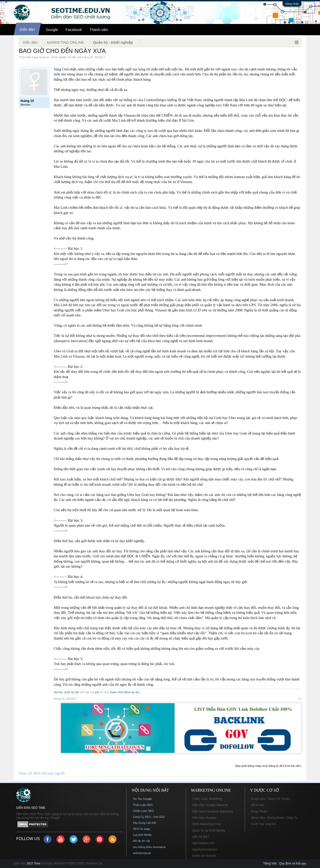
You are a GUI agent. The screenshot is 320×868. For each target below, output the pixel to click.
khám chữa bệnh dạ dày (125, 692)
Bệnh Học (258, 805)
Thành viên (99, 30)
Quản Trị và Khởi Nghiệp (209, 831)
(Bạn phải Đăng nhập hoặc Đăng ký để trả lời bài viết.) (268, 766)
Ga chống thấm (142, 847)
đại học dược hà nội (66, 692)
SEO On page (142, 829)
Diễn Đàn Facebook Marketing (212, 812)
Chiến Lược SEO (143, 811)
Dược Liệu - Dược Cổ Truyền (271, 799)
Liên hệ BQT (201, 837)
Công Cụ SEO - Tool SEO (149, 817)
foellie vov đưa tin (204, 856)
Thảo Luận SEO (143, 805)
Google (52, 30)
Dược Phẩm (259, 812)
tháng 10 (88, 57)
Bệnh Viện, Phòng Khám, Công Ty (274, 818)
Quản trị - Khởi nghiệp (53, 57)
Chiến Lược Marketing (207, 799)
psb (97, 692)
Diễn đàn (27, 29)
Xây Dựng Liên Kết (145, 823)
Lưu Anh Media (142, 835)
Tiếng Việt (270, 864)
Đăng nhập (292, 4)
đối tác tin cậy (141, 841)
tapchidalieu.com (203, 843)
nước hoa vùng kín (264, 824)
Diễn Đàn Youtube (204, 818)
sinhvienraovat (142, 853)
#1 (300, 699)
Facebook (74, 30)
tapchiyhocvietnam (205, 850)
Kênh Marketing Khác (207, 824)
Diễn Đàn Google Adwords (210, 805)
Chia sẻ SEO (30, 773)
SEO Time (34, 864)
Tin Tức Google (142, 799)
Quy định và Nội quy (293, 864)
